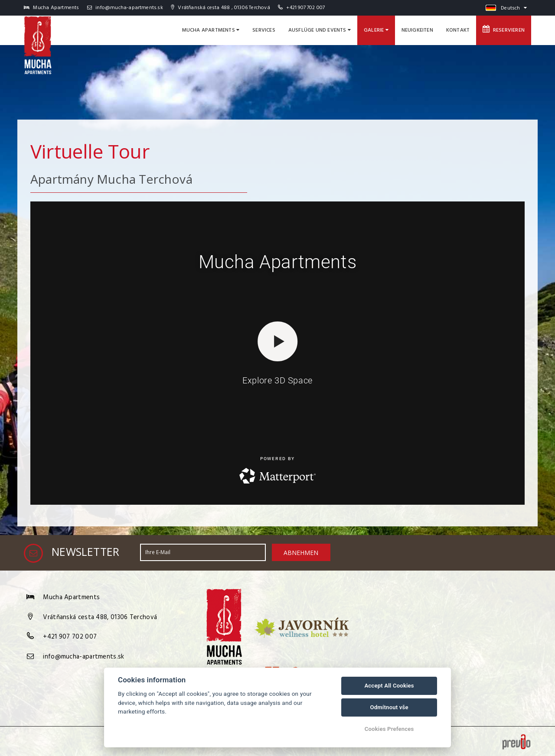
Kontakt (458, 30)
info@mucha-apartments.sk (125, 8)
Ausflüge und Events (320, 30)
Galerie (376, 30)
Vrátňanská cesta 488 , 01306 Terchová (220, 8)
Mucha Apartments (211, 30)
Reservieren (504, 30)
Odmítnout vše (389, 707)
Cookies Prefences (389, 729)
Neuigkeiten (417, 30)
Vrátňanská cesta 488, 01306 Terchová (100, 617)
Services (264, 30)
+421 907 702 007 (305, 8)
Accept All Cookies (389, 686)
